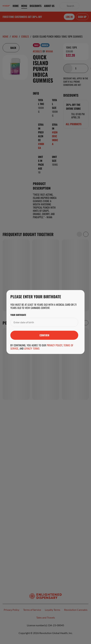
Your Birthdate (18, 315)
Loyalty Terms (32, 348)
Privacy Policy (54, 345)
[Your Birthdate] (41, 322)
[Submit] (44, 335)
